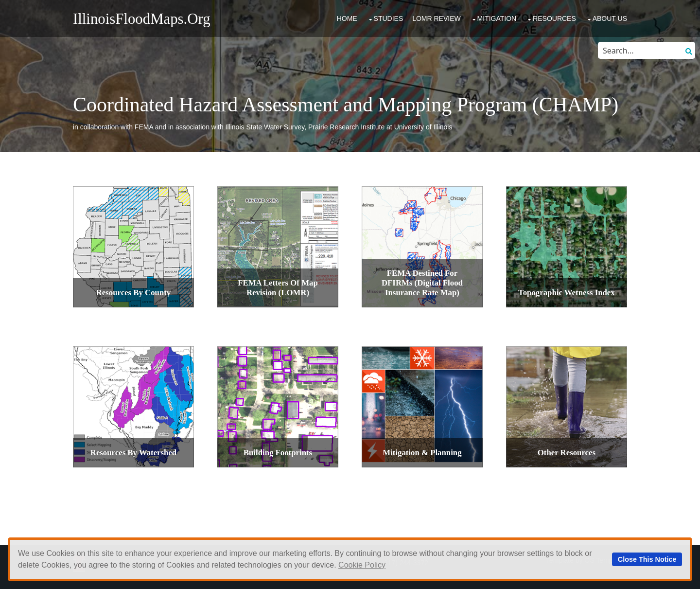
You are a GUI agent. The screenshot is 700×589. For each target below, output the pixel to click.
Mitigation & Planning (422, 453)
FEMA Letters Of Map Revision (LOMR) (278, 288)
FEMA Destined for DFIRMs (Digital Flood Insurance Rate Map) (422, 283)
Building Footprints (278, 453)
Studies (389, 18)
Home (347, 18)
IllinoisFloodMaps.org (142, 19)
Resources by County (134, 293)
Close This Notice (647, 559)
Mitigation (497, 18)
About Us (610, 18)
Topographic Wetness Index (567, 293)
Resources (554, 18)
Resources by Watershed (133, 453)
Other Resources (567, 453)
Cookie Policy (362, 565)
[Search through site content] (639, 50)
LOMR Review (437, 18)
